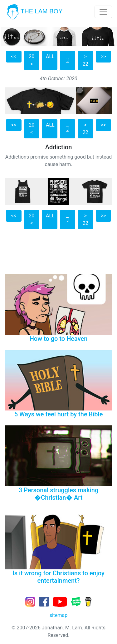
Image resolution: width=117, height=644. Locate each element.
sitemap (59, 615)
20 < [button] (32, 60)
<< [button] (14, 56)
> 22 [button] (85, 60)
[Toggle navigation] (103, 12)
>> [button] (103, 56)
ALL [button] (50, 56)
